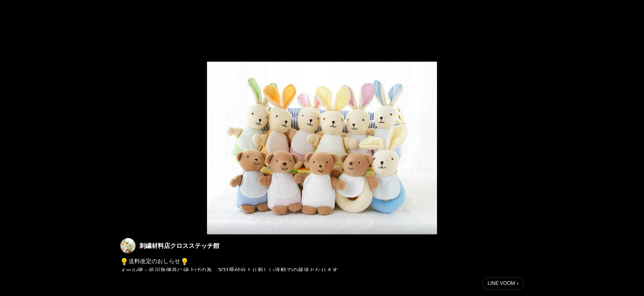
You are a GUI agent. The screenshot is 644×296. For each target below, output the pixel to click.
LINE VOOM (501, 283)
